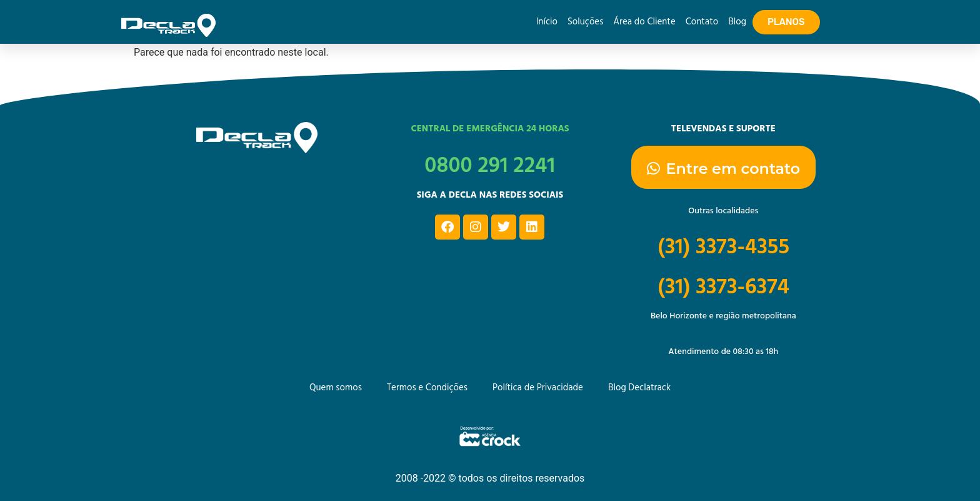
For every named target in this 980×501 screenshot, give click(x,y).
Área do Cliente (644, 22)
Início (547, 22)
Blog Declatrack (639, 388)
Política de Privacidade (538, 388)
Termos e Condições (427, 388)
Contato (702, 22)
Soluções (585, 22)
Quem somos (336, 388)
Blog (737, 22)
